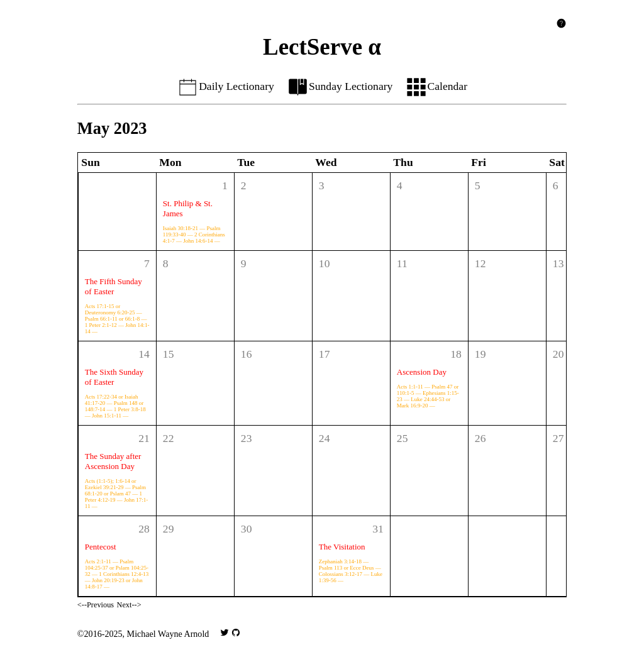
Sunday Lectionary (340, 86)
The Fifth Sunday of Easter (114, 286)
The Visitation (342, 547)
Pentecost (101, 547)
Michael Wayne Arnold (168, 634)
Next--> (129, 605)
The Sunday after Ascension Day (113, 461)
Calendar (436, 86)
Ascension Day (422, 372)
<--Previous (96, 605)
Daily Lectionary (225, 86)
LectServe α (322, 47)
